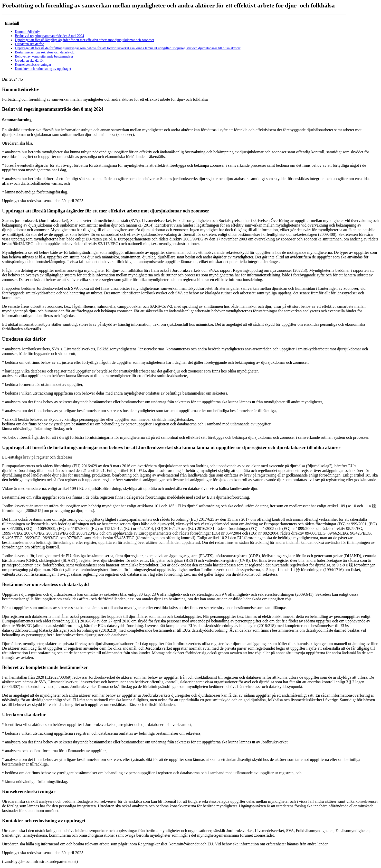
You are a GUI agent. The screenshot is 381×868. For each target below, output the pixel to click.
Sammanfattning (17, 120)
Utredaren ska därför (29, 44)
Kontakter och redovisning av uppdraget (43, 69)
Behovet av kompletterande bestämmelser (44, 56)
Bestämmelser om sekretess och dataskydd (45, 52)
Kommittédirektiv (27, 32)
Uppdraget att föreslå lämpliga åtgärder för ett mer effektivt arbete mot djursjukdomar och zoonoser (85, 40)
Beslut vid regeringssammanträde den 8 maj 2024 (50, 36)
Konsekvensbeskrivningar (33, 65)
